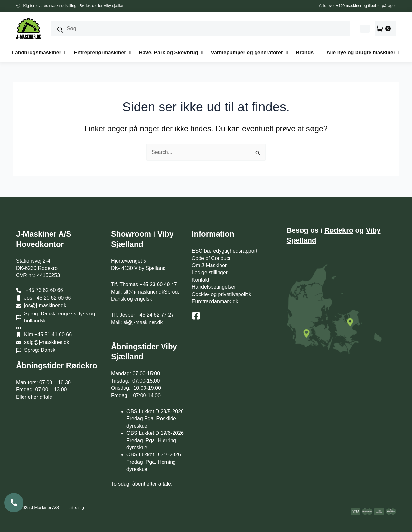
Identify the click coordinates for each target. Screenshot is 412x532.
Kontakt (201, 280)
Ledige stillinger (210, 272)
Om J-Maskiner (209, 265)
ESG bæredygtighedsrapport (225, 251)
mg (81, 507)
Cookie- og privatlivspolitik (222, 294)
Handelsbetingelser (214, 287)
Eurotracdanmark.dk (215, 301)
